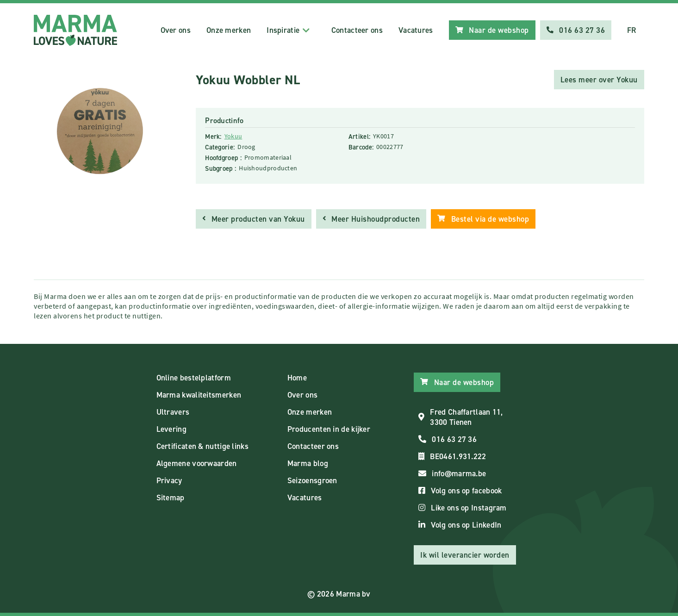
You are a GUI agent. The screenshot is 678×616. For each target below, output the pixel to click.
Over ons (176, 30)
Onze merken (229, 30)
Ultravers (173, 412)
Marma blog (308, 463)
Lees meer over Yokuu (599, 80)
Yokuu (233, 136)
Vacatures (416, 30)
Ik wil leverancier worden (465, 555)
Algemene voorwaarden (197, 463)
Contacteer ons (357, 30)
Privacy (169, 480)
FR (632, 30)
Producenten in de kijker (329, 429)
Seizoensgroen (312, 480)
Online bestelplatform (194, 378)
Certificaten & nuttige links (202, 446)
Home (297, 378)
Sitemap (171, 498)
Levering (171, 429)
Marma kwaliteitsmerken (199, 395)
